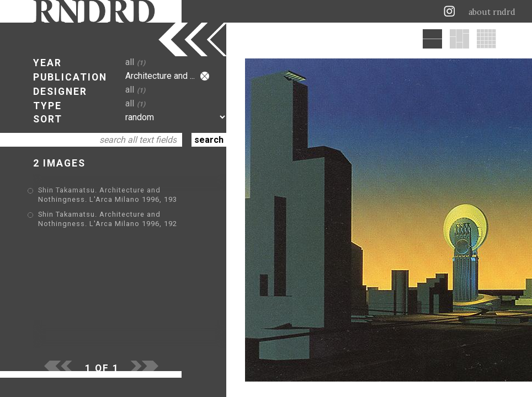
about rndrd (492, 12)
